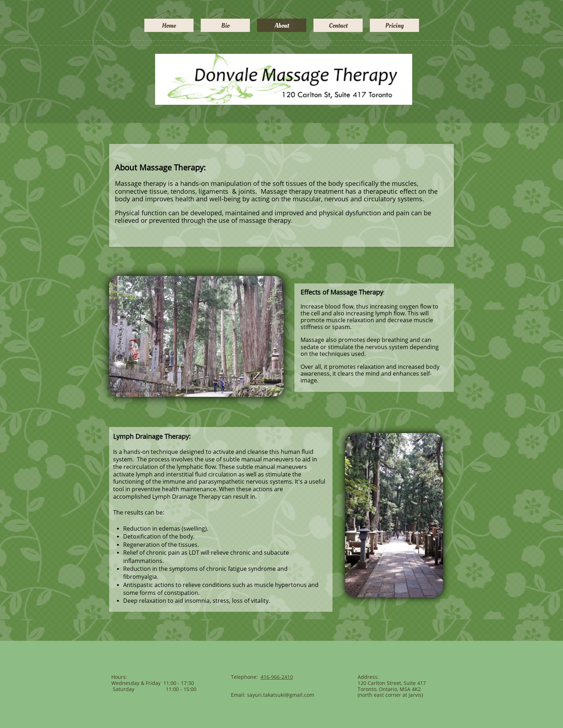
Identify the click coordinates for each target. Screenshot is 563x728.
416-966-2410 (277, 677)
